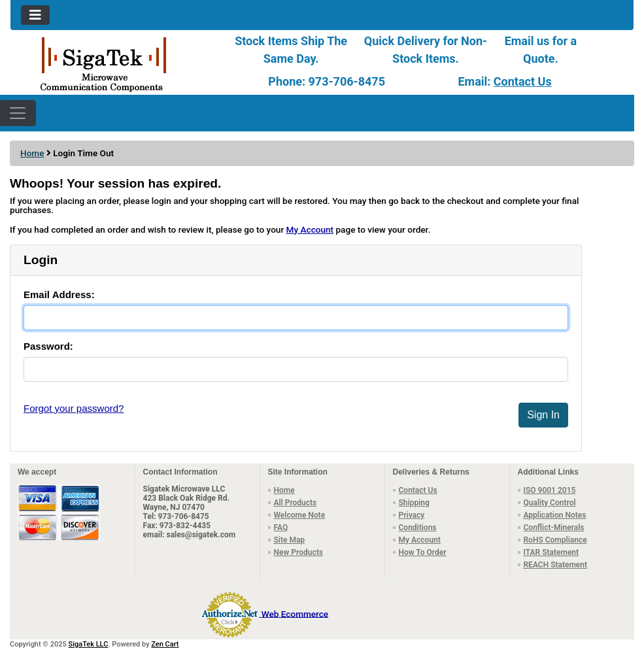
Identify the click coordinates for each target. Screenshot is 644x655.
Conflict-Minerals (554, 528)
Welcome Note (300, 515)
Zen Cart (165, 644)
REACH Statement (556, 565)
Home (32, 153)
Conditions (418, 528)
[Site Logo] (114, 63)
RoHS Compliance (555, 540)
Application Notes (555, 515)
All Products (296, 503)
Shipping (414, 503)
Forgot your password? (74, 408)
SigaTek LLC (89, 644)
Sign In (543, 415)
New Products (298, 552)
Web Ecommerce (295, 613)
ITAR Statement (551, 552)
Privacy (412, 515)
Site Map (290, 540)
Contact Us (523, 81)
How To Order (423, 552)
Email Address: (59, 294)
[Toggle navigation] (35, 15)
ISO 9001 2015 (550, 490)
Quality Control (550, 503)
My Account (310, 229)
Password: (48, 346)
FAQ (281, 528)
